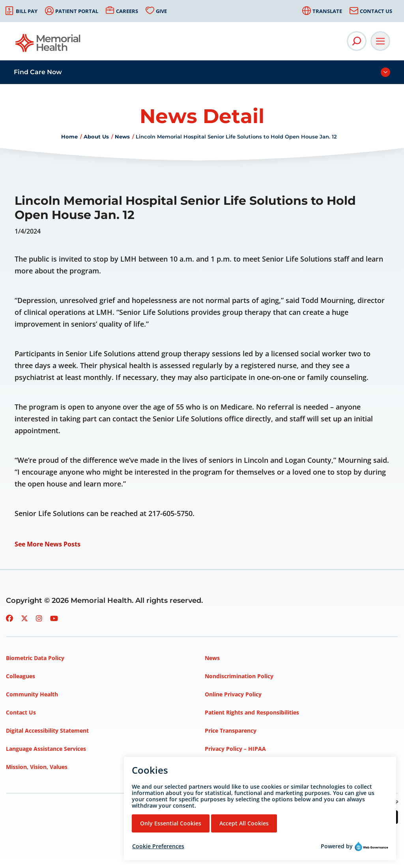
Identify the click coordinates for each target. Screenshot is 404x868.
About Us (96, 137)
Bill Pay (27, 11)
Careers (127, 11)
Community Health (32, 694)
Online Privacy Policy (233, 694)
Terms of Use (223, 767)
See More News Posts (48, 544)
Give (161, 11)
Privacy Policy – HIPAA (235, 749)
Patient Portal (77, 11)
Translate (327, 11)
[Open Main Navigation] (380, 41)
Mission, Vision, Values (37, 767)
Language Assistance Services (46, 749)
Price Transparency (231, 731)
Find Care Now (38, 72)
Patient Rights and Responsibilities (252, 712)
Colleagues (21, 676)
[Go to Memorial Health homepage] (48, 46)
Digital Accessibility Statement (47, 731)
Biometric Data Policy (35, 658)
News (122, 137)
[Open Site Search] (357, 41)
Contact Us (376, 11)
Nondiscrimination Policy (239, 676)
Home (69, 137)
